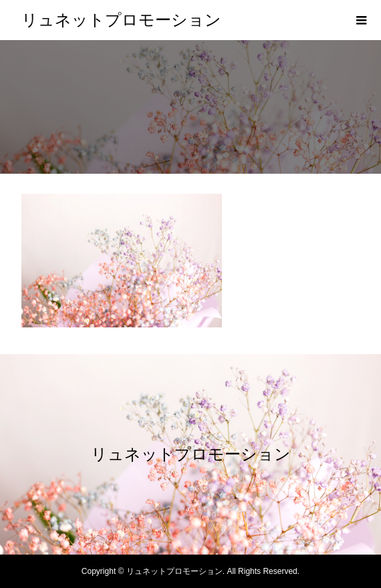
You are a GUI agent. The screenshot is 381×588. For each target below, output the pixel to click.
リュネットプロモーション (121, 20)
